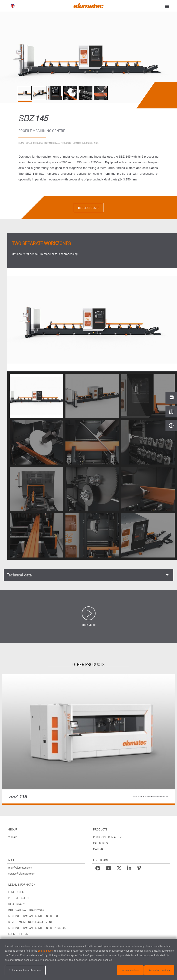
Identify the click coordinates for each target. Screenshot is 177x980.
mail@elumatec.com (20, 868)
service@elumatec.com (22, 874)
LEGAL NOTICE (17, 892)
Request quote (89, 208)
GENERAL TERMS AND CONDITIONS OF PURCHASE (38, 928)
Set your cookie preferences (25, 970)
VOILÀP (12, 837)
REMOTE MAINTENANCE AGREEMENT (30, 922)
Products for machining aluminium (80, 143)
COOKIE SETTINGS (19, 934)
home (21, 143)
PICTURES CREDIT (19, 898)
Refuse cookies (130, 970)
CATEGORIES (100, 843)
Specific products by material (42, 143)
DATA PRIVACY (16, 904)
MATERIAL (99, 849)
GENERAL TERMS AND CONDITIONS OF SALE (34, 916)
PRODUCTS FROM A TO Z (107, 837)
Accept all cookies (159, 970)
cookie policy (45, 951)
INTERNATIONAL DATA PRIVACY (26, 910)
